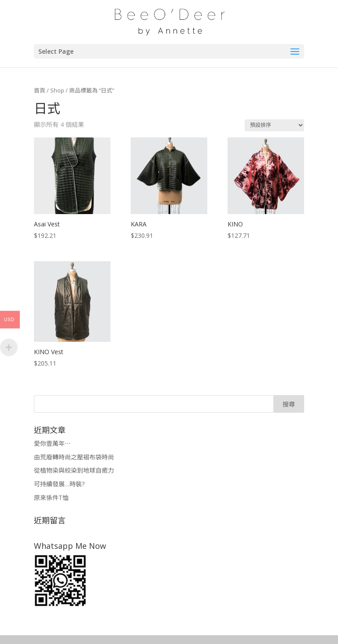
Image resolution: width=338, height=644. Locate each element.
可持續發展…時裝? (59, 484)
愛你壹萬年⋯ (52, 443)
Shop (57, 90)
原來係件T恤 (51, 498)
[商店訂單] (274, 125)
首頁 (40, 90)
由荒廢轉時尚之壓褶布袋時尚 (74, 457)
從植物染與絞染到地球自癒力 (74, 470)
